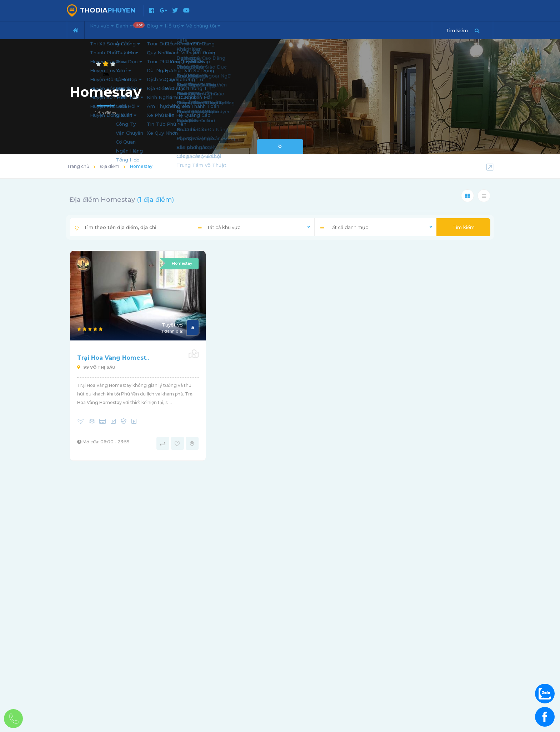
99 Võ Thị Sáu (96, 367)
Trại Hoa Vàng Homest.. (113, 358)
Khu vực (107, 29)
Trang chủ (78, 166)
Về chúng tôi (251, 29)
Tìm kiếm (464, 227)
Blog (181, 29)
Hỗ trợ (211, 29)
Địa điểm (110, 166)
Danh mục (148, 27)
